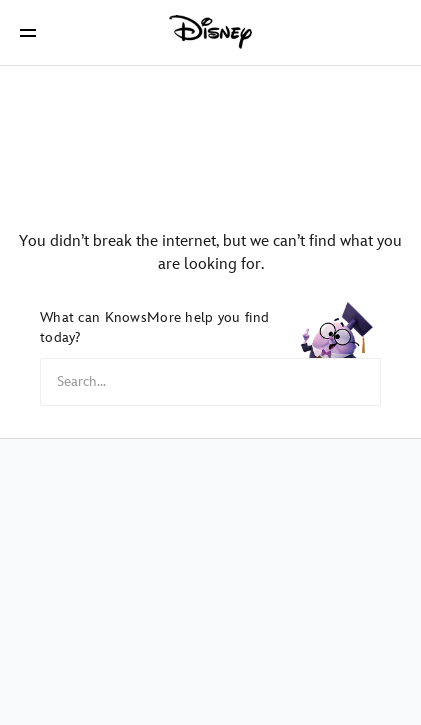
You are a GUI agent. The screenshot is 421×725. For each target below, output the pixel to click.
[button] (28, 32)
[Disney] (211, 32)
